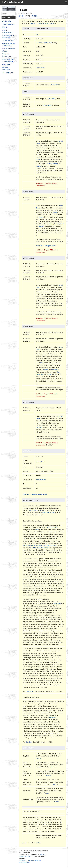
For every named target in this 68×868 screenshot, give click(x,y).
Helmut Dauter (41, 68)
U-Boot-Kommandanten (7, 31)
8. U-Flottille (52, 99)
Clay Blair (29, 742)
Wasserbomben (41, 480)
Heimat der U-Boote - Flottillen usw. (9, 45)
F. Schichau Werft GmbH (44, 43)
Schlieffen (54, 370)
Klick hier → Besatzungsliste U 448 (35, 494)
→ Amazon (52, 767)
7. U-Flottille (47, 105)
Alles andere (6, 64)
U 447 (21, 16)
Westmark (39, 166)
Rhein (62, 224)
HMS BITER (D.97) (52, 527)
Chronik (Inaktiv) (7, 40)
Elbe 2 (41, 226)
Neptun (49, 164)
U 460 (40, 363)
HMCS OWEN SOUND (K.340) (38, 548)
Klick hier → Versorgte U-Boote (46, 246)
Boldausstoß (57, 604)
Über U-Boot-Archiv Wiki (34, 861)
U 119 (38, 159)
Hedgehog (53, 717)
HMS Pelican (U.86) (49, 513)
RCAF (49, 374)
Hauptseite (8, 21)
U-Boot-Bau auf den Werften (9, 50)
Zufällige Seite (9, 73)
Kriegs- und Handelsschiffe (7, 55)
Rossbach (45, 370)
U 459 (55, 213)
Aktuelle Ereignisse (8, 24)
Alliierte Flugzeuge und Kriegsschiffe (8, 60)
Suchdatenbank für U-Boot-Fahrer (8, 36)
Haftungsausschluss (24, 862)
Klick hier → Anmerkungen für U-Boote (42, 24)
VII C (38, 35)
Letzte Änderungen (6, 69)
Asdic (37, 530)
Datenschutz (22, 861)
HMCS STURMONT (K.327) (48, 545)
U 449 (35, 16)
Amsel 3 (57, 224)
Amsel (51, 224)
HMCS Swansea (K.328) (36, 510)
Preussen (39, 428)
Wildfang (55, 164)
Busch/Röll (29, 691)
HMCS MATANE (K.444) (31, 545)
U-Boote (5, 27)
